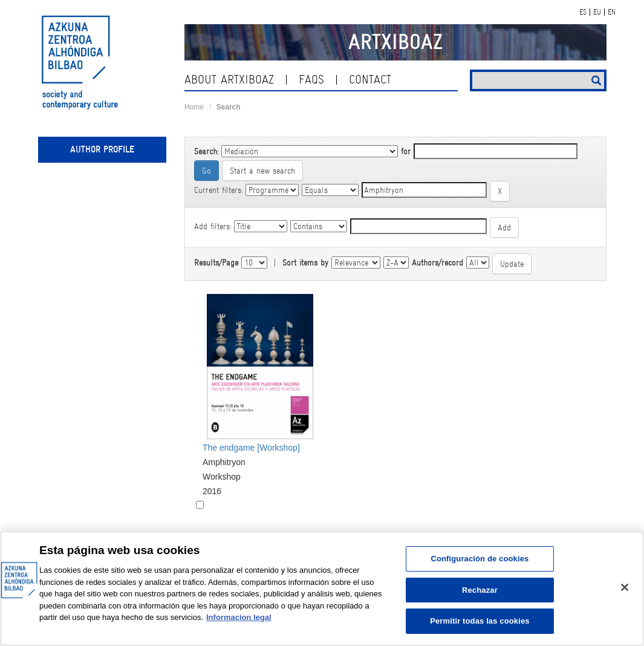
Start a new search (262, 171)
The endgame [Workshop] (251, 448)
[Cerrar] (625, 587)
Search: (206, 151)
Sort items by (305, 263)
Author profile (102, 149)
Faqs (311, 80)
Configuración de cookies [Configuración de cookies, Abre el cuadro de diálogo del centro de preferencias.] (480, 559)
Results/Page (216, 263)
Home (194, 107)
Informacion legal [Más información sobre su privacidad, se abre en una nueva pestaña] (239, 617)
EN (612, 12)
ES (583, 12)
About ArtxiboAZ (229, 80)
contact (370, 80)
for (406, 151)
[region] (322, 589)
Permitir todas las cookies (480, 621)
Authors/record (437, 263)
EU (597, 12)
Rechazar (480, 590)
